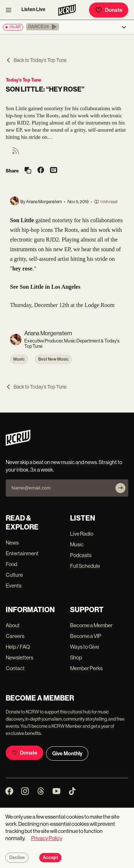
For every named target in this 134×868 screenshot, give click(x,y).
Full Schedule (85, 566)
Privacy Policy (47, 838)
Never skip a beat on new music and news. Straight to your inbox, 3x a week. (64, 466)
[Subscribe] (120, 488)
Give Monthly (67, 754)
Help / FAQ (18, 647)
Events (14, 586)
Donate (109, 10)
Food (11, 564)
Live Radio (82, 534)
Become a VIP (86, 636)
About (13, 625)
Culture (14, 575)
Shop (76, 657)
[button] (43, 27)
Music (19, 359)
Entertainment (22, 553)
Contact (15, 668)
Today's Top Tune (23, 80)
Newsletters (19, 657)
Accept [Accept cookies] (50, 858)
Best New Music (53, 359)
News (12, 543)
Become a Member (91, 625)
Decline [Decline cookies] (17, 858)
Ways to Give (85, 647)
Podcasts (81, 555)
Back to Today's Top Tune (36, 60)
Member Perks (86, 668)
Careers (15, 636)
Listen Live (33, 9)
